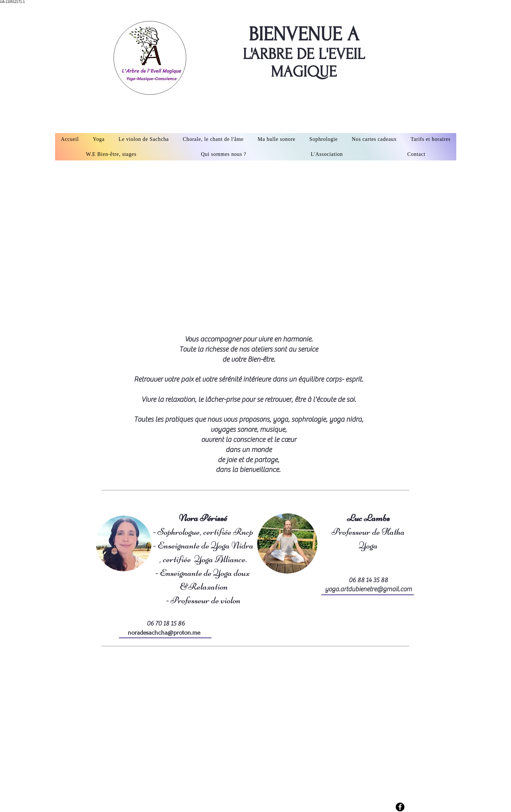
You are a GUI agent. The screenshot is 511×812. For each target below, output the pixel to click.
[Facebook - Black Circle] (400, 807)
